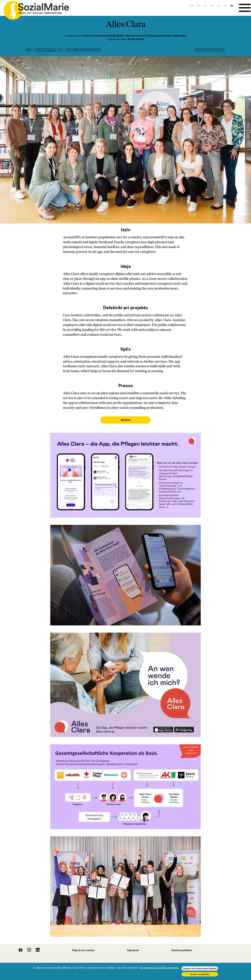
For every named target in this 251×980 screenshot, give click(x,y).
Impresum (133, 947)
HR (212, 6)
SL (232, 6)
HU (219, 6)
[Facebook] (19, 947)
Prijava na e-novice (83, 947)
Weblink (125, 420)
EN (198, 6)
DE (192, 6)
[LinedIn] (36, 947)
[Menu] (245, 8)
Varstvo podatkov (182, 947)
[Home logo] (34, 9)
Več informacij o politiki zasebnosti (159, 968)
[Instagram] (27, 947)
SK (225, 6)
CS (205, 6)
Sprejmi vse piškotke (200, 974)
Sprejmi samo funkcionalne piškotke (200, 969)
